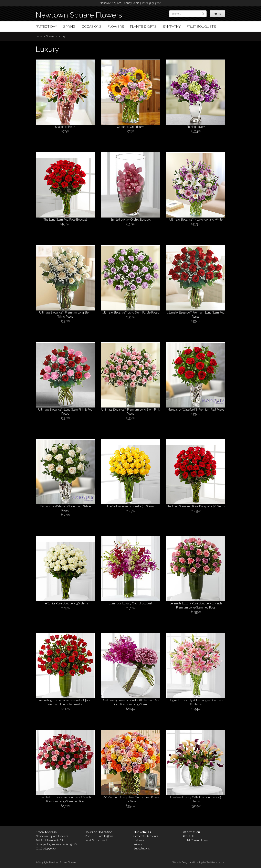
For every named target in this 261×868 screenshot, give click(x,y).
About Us (188, 836)
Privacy (138, 844)
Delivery (139, 840)
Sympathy (172, 27)
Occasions (92, 27)
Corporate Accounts (146, 836)
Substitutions (142, 848)
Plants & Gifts (143, 27)
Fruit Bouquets (201, 27)
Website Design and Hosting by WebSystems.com (199, 862)
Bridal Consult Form (195, 840)
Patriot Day (46, 27)
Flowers (116, 27)
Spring (69, 27)
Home (39, 36)
